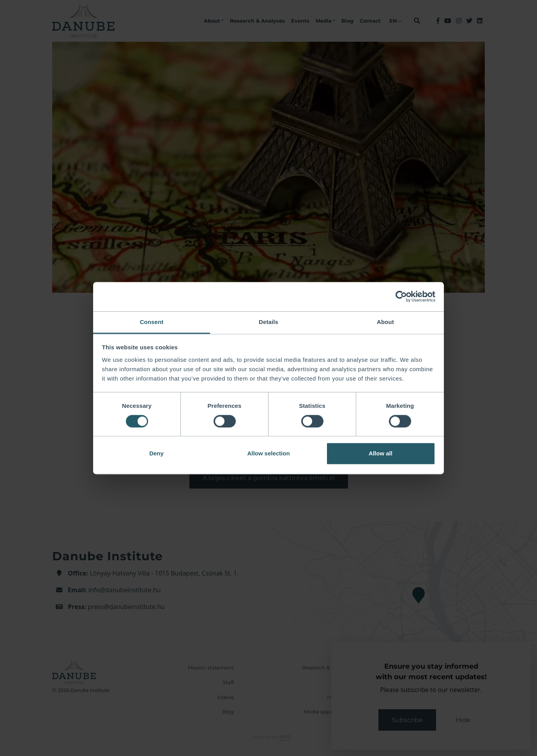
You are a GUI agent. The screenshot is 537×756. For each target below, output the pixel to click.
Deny (156, 454)
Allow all (381, 454)
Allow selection (268, 454)
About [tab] (385, 322)
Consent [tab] (152, 322)
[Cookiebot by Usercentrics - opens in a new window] (401, 296)
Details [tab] (268, 322)
